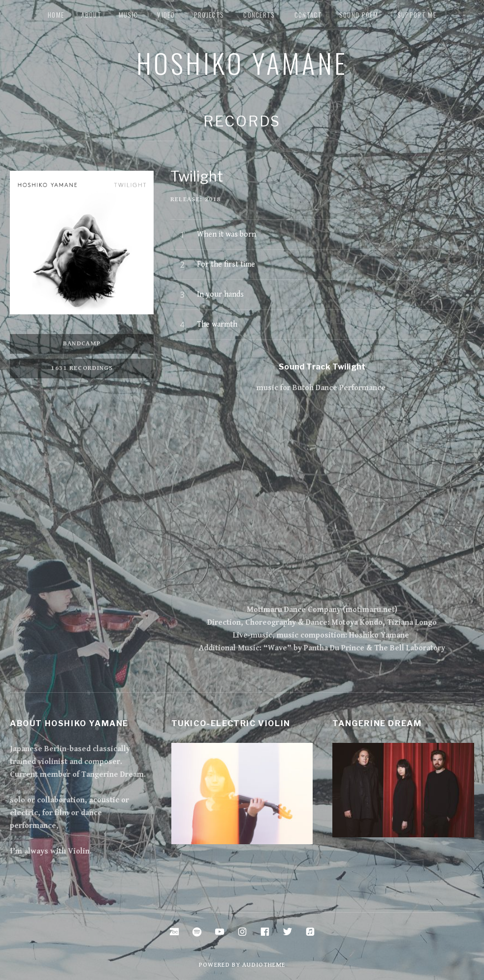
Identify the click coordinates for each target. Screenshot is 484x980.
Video (166, 15)
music (129, 15)
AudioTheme (264, 965)
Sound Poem (359, 15)
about (91, 15)
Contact (308, 15)
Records (242, 121)
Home (56, 15)
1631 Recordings (82, 368)
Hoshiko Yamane (242, 62)
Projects (209, 15)
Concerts (259, 15)
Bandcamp (82, 344)
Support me (417, 15)
